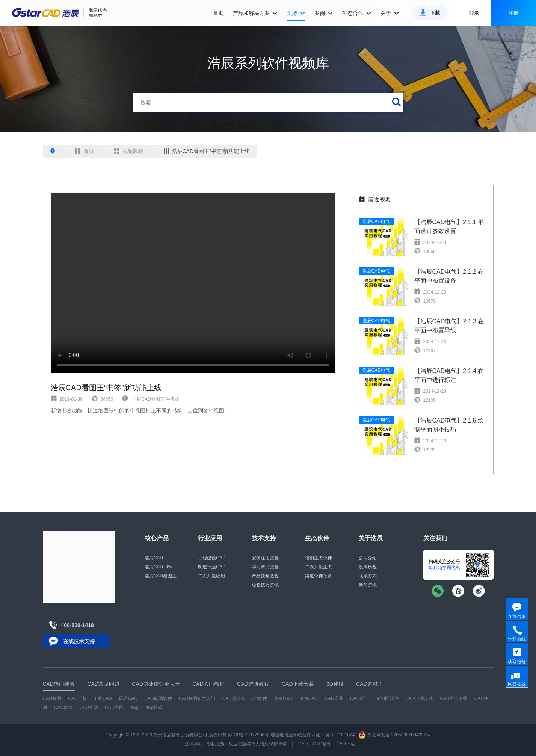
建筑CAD (309, 698)
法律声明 (194, 744)
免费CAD (283, 698)
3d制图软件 (387, 698)
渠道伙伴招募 (319, 576)
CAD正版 (77, 698)
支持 (296, 13)
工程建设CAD (212, 558)
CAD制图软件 (158, 698)
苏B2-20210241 (341, 735)
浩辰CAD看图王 (161, 576)
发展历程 (368, 567)
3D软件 (259, 698)
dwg (134, 708)
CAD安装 (334, 698)
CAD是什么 (234, 698)
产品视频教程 (265, 576)
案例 (324, 13)
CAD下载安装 (419, 698)
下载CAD (103, 698)
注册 (513, 13)
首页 (218, 13)
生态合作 (357, 13)
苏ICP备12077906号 (248, 735)
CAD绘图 (114, 708)
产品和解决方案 (255, 13)
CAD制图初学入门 (197, 698)
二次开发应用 (211, 576)
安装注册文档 (265, 558)
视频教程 (129, 151)
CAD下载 (345, 744)
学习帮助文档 (265, 567)
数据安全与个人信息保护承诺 (258, 744)
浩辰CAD (154, 558)
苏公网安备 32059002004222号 (394, 735)
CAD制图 (52, 698)
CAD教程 (63, 708)
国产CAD (128, 698)
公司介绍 (368, 558)
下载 (435, 13)
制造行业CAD (212, 567)
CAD (303, 744)
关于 (390, 13)
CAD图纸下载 (454, 698)
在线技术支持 (79, 641)
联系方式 (368, 576)
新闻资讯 (368, 585)
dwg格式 (154, 708)
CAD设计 (359, 698)
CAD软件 (322, 744)
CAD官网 (89, 708)
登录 (474, 13)
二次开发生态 (319, 567)
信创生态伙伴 (319, 558)
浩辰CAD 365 (158, 567)
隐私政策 (216, 744)
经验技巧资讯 (265, 585)
